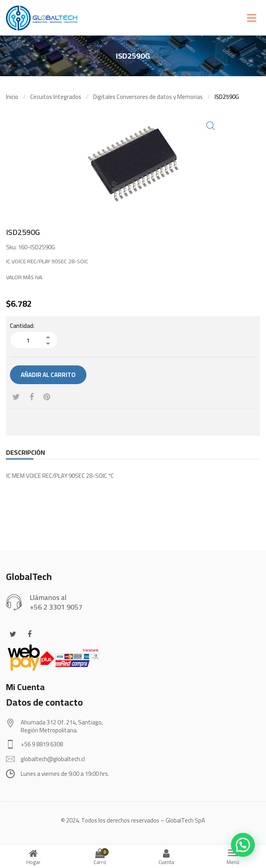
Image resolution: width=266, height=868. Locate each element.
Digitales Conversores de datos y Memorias (148, 97)
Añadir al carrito (48, 375)
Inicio (12, 97)
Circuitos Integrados (56, 97)
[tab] (25, 452)
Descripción (25, 452)
